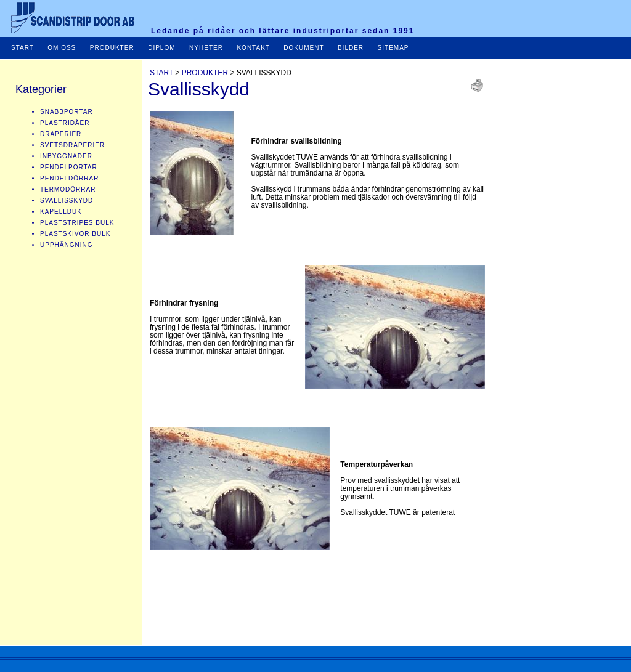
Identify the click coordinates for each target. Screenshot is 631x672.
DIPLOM (161, 48)
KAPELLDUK (61, 212)
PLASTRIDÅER (65, 123)
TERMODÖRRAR (68, 189)
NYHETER (206, 48)
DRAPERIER (61, 134)
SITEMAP (392, 48)
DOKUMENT (305, 48)
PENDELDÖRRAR (69, 178)
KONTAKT (253, 48)
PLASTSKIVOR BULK (75, 234)
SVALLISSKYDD (67, 200)
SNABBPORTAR (67, 112)
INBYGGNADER (66, 156)
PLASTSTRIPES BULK (77, 223)
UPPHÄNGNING (66, 245)
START (22, 48)
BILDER (352, 48)
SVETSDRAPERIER (72, 145)
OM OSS (62, 48)
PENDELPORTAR (69, 167)
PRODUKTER (112, 48)
